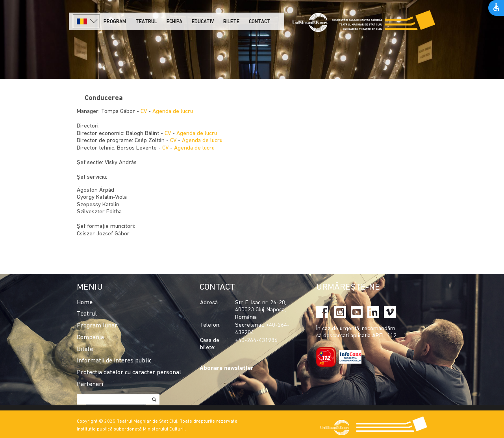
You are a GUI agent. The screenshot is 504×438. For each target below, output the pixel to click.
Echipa (174, 22)
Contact (260, 22)
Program (115, 22)
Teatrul (146, 22)
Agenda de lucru (173, 112)
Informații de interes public (114, 361)
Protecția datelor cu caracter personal (129, 373)
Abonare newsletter (226, 369)
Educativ (203, 22)
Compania (90, 338)
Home (85, 303)
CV (144, 112)
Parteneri (90, 384)
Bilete (231, 22)
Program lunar (97, 326)
